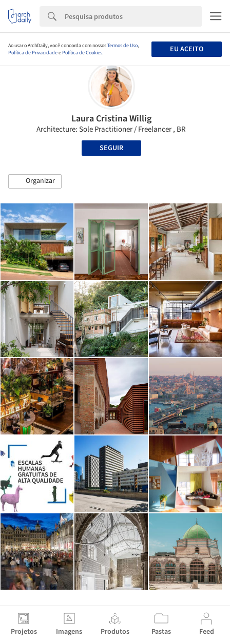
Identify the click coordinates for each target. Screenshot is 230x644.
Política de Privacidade (33, 53)
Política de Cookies (82, 53)
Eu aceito (187, 49)
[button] (35, 181)
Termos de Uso (122, 46)
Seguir (111, 148)
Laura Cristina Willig (111, 119)
